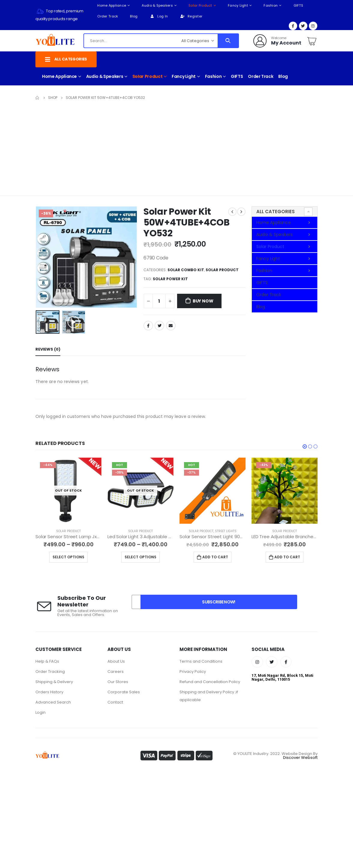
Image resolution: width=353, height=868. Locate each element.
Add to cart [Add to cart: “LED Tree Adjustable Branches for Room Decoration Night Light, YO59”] (293, 557)
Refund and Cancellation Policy (210, 682)
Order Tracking (50, 672)
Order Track (108, 16)
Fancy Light (238, 5)
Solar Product (200, 5)
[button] (305, 446)
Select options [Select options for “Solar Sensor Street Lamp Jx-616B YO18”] (74, 557)
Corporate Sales (124, 692)
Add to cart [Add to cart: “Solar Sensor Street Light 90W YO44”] (221, 557)
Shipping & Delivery (54, 682)
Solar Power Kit (170, 279)
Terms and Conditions (201, 661)
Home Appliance (112, 5)
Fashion (271, 5)
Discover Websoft (300, 758)
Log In (159, 16)
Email (171, 326)
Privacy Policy (193, 672)
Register (191, 16)
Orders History (49, 692)
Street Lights (231, 531)
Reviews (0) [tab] (48, 349)
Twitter (159, 326)
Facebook (148, 326)
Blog (134, 16)
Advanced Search (53, 702)
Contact (115, 702)
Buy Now (203, 301)
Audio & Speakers (157, 5)
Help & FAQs (47, 661)
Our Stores (118, 682)
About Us (116, 661)
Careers (116, 672)
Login (41, 712)
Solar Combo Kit (186, 270)
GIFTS (298, 5)
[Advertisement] (176, 147)
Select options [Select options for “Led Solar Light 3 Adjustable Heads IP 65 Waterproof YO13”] (146, 557)
